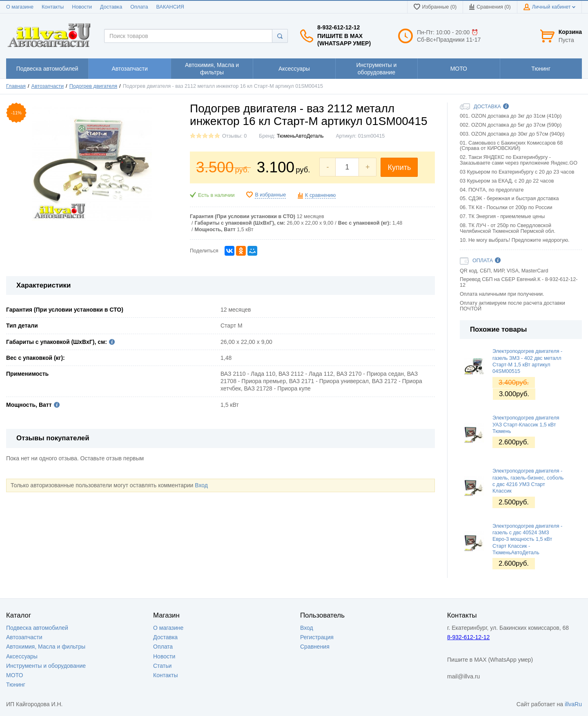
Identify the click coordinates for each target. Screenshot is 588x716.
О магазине (20, 7)
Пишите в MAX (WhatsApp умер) (344, 40)
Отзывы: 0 (234, 136)
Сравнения (315, 647)
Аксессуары (22, 656)
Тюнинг (16, 685)
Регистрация (317, 637)
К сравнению (320, 195)
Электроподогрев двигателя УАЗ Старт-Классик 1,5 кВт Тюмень (526, 425)
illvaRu (573, 704)
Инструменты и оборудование (46, 666)
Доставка (111, 7)
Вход (201, 485)
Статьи (162, 666)
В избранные (270, 195)
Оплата (139, 7)
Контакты (53, 7)
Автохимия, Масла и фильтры (46, 647)
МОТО (14, 675)
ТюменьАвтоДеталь (300, 136)
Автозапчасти (48, 86)
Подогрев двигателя (93, 86)
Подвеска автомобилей (37, 628)
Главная (16, 86)
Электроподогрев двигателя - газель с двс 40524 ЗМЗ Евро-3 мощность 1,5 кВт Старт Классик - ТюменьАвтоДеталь (527, 539)
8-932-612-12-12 (339, 27)
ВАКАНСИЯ (170, 7)
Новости (82, 7)
